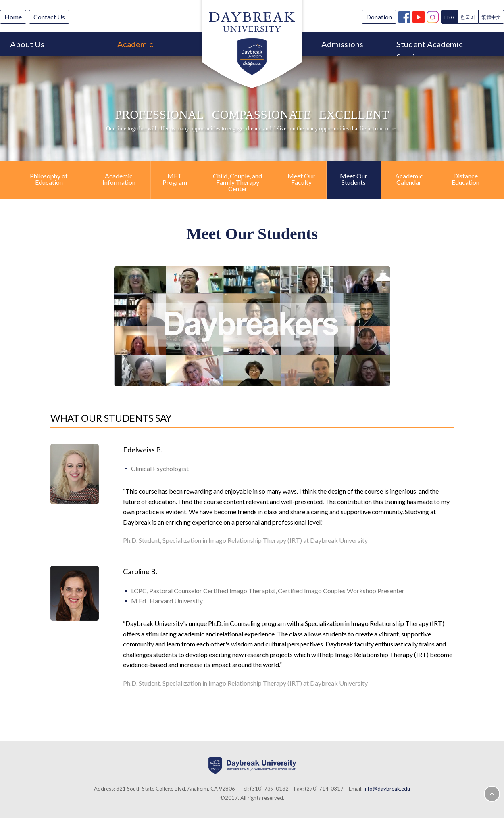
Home (13, 17)
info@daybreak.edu (387, 789)
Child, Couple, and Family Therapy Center (237, 182)
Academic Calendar (409, 179)
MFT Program (175, 179)
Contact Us (49, 17)
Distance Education (465, 179)
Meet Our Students (354, 179)
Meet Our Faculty (301, 179)
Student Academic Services (430, 48)
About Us (27, 44)
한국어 (468, 17)
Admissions (342, 44)
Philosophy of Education (49, 179)
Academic (135, 44)
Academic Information (119, 179)
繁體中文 (491, 17)
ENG (449, 17)
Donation (379, 17)
